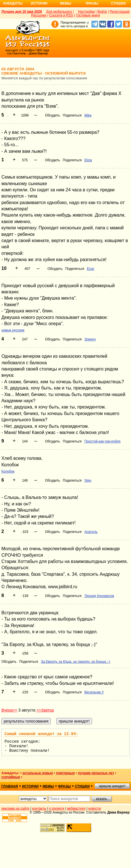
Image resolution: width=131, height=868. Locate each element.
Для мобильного (59, 12)
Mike (88, 115)
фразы (64, 786)
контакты (39, 808)
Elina (88, 160)
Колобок (8, 471)
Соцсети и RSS (61, 15)
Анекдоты (13, 3)
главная (10, 786)
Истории (39, 3)
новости (95, 808)
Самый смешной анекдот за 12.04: (41, 734)
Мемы (66, 3)
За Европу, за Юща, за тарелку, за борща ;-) (75, 662)
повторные (65, 773)
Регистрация (120, 12)
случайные (11, 777)
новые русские (13, 330)
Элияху (90, 339)
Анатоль (91, 532)
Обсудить (52, 115)
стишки (82, 786)
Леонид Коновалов (99, 596)
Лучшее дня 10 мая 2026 (22, 12)
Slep (88, 480)
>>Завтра (45, 710)
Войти (102, 12)
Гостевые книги (88, 15)
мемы (48, 786)
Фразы (92, 3)
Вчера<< (9, 710)
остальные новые (38, 773)
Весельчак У (94, 692)
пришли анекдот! (112, 786)
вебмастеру (76, 808)
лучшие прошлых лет (96, 773)
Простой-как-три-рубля (102, 441)
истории (30, 786)
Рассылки (39, 15)
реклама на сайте (15, 808)
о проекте (57, 808)
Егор (90, 269)
